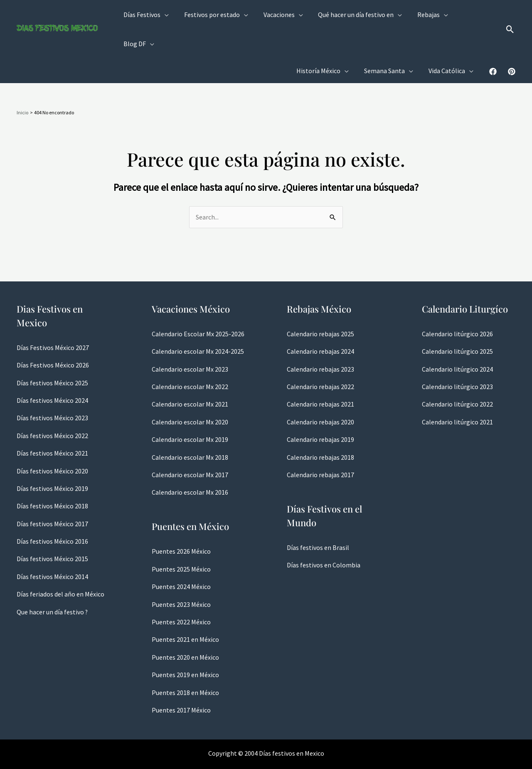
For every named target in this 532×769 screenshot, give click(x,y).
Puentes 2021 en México (185, 611)
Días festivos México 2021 (52, 424)
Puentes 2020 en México (185, 629)
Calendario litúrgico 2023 (457, 358)
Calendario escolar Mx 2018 (190, 429)
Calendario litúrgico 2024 (457, 340)
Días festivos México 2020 (52, 442)
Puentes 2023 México (181, 576)
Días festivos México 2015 (52, 530)
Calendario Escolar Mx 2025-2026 (198, 305)
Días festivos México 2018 (52, 477)
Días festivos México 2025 (52, 354)
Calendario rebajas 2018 (320, 429)
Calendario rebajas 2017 (320, 446)
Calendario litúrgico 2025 (457, 323)
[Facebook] (493, 43)
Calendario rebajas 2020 (320, 393)
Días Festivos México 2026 (53, 336)
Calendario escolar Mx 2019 (190, 411)
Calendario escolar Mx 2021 (190, 375)
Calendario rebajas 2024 (320, 323)
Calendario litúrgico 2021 (457, 393)
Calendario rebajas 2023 (320, 340)
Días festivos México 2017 (52, 495)
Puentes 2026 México (181, 523)
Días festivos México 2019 (52, 460)
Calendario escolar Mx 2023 (190, 340)
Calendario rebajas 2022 (320, 358)
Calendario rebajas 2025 (320, 305)
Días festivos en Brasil (318, 519)
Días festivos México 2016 (52, 513)
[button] (510, 15)
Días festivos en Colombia (324, 536)
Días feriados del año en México (60, 565)
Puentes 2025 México (181, 540)
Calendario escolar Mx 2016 (190, 463)
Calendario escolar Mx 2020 (190, 393)
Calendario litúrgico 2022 (457, 375)
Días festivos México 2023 (52, 389)
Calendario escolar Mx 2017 (190, 446)
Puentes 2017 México (181, 681)
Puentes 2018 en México (185, 664)
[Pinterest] (512, 43)
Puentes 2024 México (181, 558)
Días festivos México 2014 (52, 548)
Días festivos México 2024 (52, 372)
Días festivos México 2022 (52, 407)
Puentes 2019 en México (185, 646)
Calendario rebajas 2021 (320, 375)
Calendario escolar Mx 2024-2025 (198, 323)
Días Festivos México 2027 (53, 319)
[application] (170, 15)
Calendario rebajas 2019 (320, 411)
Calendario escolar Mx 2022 (190, 358)
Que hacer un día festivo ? (52, 583)
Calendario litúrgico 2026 (457, 305)
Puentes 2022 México (181, 593)
